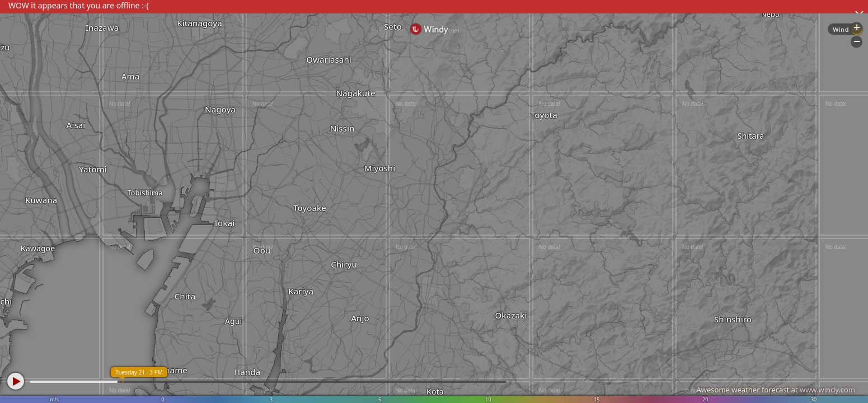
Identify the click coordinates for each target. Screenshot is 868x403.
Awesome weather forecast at (776, 390)
